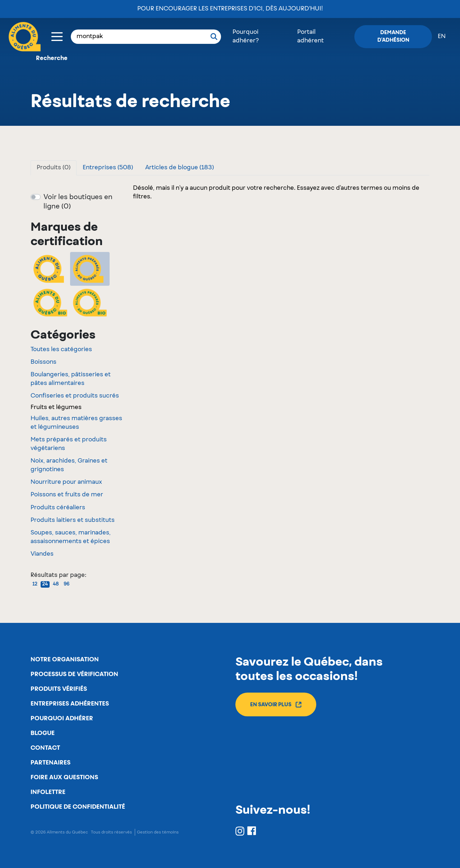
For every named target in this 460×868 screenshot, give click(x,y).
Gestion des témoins (158, 832)
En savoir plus (276, 705)
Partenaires (50, 763)
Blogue (43, 733)
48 (56, 584)
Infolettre (48, 792)
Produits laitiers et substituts (73, 520)
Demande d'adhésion (393, 36)
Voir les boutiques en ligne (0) (78, 202)
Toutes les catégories (61, 350)
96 (66, 584)
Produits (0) (54, 168)
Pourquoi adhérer (62, 718)
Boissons (43, 362)
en (442, 37)
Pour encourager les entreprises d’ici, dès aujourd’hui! (230, 9)
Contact (45, 748)
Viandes (42, 554)
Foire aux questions (64, 777)
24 (45, 584)
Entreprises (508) (108, 168)
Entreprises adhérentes (70, 704)
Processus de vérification (74, 674)
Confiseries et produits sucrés (75, 396)
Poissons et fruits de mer (67, 495)
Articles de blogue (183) (180, 168)
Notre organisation (65, 660)
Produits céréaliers (58, 508)
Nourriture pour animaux (66, 482)
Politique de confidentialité (78, 807)
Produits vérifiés (59, 689)
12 (35, 584)
